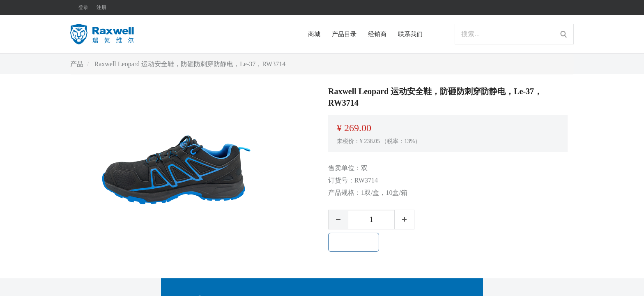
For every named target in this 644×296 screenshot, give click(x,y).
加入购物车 (354, 242)
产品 (77, 64)
